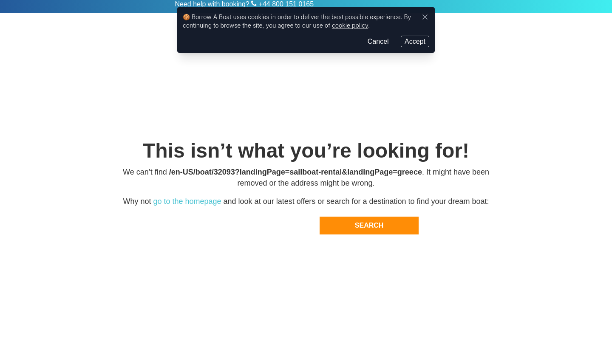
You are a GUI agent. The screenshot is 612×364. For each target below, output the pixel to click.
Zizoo (141, 7)
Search (369, 225)
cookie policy (350, 25)
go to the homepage (187, 201)
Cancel (378, 41)
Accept (415, 41)
